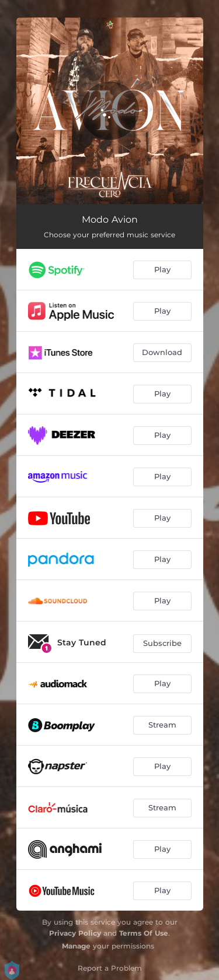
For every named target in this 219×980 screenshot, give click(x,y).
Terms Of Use (144, 933)
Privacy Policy (75, 933)
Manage (76, 946)
